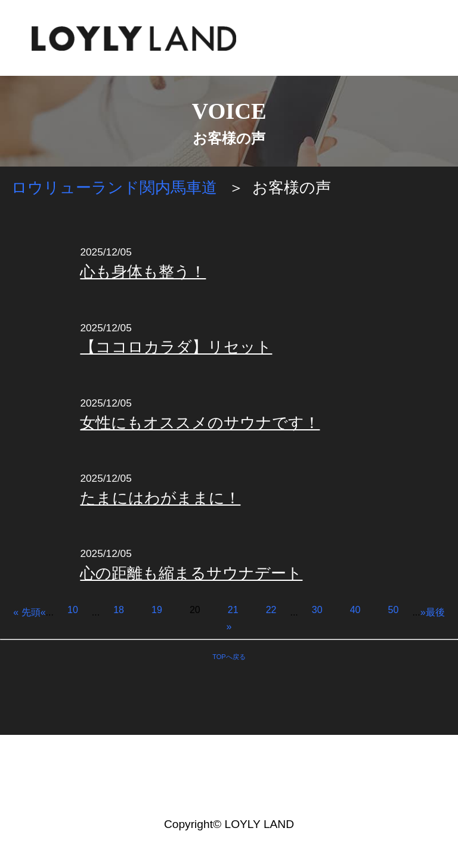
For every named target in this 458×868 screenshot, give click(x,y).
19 (157, 610)
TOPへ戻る (229, 657)
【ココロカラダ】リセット (176, 347)
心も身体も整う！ (143, 272)
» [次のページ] (423, 612)
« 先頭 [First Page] (27, 612)
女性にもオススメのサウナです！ (200, 423)
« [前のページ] (43, 612)
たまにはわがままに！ (160, 498)
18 (119, 610)
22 (271, 610)
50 (394, 610)
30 (317, 610)
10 (73, 610)
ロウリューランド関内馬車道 (114, 187)
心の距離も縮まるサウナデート (191, 573)
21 (233, 610)
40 (355, 610)
